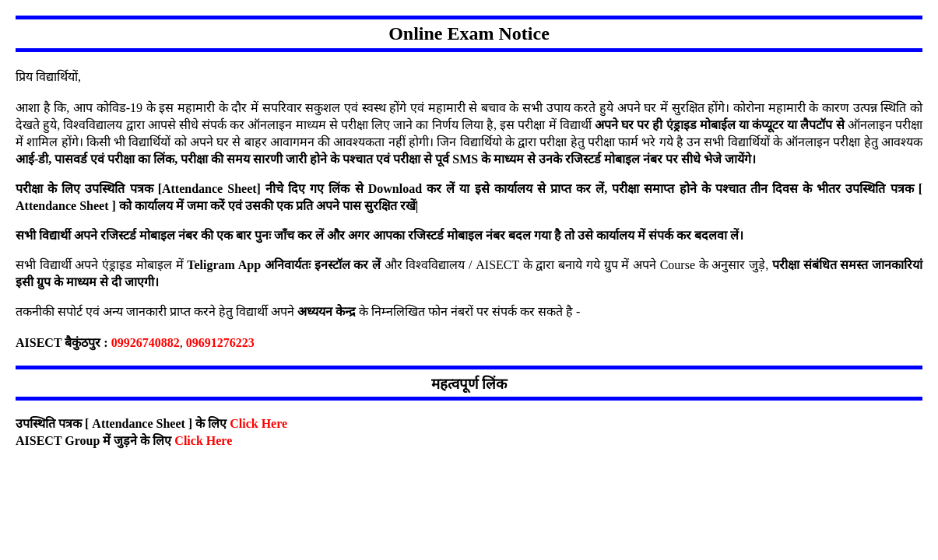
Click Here (258, 423)
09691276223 (220, 343)
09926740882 (146, 343)
